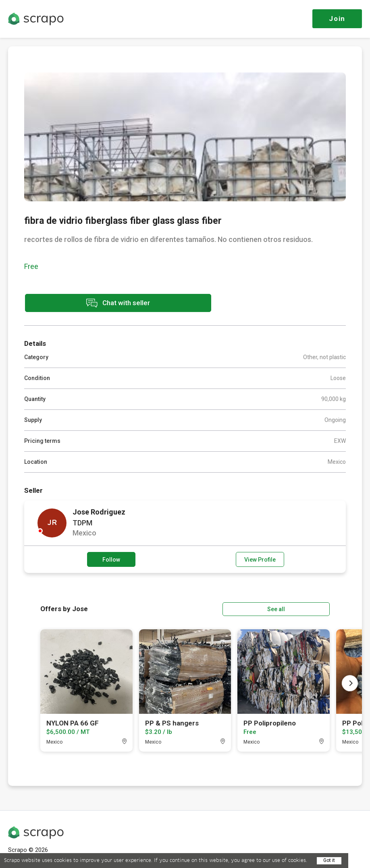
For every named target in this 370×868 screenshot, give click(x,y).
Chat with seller (96, 303)
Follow (111, 559)
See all (307, 608)
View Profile (260, 559)
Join (337, 19)
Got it (329, 860)
